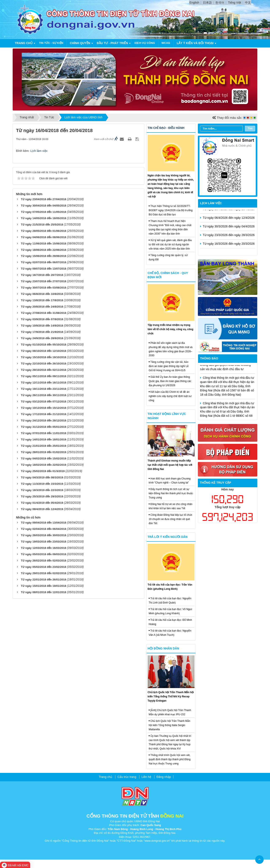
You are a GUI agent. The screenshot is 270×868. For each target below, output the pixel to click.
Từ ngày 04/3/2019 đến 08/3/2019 (42, 477)
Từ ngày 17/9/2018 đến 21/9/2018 (42, 332)
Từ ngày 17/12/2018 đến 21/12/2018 (44, 414)
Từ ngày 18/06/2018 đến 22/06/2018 (44, 250)
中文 (248, 3)
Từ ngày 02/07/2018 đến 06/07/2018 (44, 262)
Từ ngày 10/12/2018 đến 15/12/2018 (44, 408)
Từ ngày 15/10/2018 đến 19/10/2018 (44, 357)
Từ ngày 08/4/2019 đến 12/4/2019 (42, 509)
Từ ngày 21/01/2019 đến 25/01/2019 (44, 446)
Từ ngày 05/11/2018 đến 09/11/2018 (44, 376)
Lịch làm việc (39, 151)
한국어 (220, 3)
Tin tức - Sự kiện (51, 43)
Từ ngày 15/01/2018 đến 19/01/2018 (44, 586)
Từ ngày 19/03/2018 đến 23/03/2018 (44, 542)
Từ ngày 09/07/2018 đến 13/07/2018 (44, 269)
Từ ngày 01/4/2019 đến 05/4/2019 (42, 503)
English (194, 3)
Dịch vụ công (145, 43)
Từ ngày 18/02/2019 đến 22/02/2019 (44, 465)
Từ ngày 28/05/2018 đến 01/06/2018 (44, 231)
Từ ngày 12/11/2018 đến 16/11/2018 (44, 383)
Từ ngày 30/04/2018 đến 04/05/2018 (44, 206)
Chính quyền (80, 43)
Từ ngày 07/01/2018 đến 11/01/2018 (44, 433)
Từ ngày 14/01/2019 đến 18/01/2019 (44, 439)
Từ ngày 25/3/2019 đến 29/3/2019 (42, 496)
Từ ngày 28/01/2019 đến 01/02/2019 (44, 452)
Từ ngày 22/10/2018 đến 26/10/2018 (44, 364)
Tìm (250, 128)
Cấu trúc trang (127, 777)
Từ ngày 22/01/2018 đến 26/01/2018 (44, 580)
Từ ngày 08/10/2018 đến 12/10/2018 (44, 351)
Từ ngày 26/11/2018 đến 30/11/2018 (44, 395)
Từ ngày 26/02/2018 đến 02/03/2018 (44, 561)
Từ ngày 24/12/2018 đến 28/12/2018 (44, 421)
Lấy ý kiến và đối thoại (195, 43)
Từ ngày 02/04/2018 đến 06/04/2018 (44, 529)
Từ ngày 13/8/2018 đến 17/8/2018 (42, 300)
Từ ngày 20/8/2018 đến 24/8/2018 (42, 307)
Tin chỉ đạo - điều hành (166, 128)
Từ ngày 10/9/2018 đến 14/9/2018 (42, 326)
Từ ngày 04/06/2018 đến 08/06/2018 (44, 237)
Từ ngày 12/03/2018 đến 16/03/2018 (44, 548)
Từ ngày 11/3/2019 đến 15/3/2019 (42, 484)
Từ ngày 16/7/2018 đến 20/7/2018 (42, 275)
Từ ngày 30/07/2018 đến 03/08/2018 (44, 288)
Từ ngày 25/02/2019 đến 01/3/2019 (43, 471)
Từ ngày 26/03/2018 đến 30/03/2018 (44, 535)
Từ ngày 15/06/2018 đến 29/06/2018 (44, 256)
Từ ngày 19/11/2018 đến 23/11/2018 (44, 389)
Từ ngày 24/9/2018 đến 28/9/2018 (42, 338)
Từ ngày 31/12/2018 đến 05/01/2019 (44, 427)
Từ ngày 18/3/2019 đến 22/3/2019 (42, 490)
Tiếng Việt (235, 3)
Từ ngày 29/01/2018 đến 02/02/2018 (44, 573)
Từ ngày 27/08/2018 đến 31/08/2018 (44, 313)
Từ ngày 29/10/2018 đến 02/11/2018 (44, 370)
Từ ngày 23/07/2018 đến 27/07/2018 (44, 281)
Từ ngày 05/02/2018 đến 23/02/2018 (44, 567)
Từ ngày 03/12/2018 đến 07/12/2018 (44, 402)
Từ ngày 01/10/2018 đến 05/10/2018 (44, 345)
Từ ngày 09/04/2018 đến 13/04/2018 (44, 523)
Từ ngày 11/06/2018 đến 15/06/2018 (44, 244)
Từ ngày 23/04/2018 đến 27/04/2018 (44, 199)
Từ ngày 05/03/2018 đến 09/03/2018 (44, 554)
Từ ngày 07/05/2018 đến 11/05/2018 (44, 212)
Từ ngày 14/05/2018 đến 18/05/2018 (44, 218)
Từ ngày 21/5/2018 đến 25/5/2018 (42, 225)
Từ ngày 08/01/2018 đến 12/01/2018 (44, 592)
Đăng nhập (164, 777)
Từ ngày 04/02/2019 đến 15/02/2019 (44, 458)
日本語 (207, 3)
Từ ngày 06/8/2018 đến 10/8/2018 (42, 294)
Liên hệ (146, 777)
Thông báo (209, 358)
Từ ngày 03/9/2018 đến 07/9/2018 (42, 319)
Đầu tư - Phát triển (112, 43)
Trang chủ (24, 43)
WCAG (166, 43)
